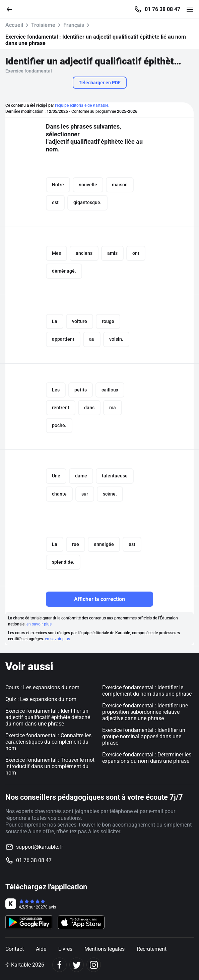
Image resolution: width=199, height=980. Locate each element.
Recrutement (152, 949)
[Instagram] (94, 965)
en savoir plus (39, 624)
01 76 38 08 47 (162, 9)
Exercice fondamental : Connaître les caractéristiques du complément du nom (48, 742)
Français (74, 25)
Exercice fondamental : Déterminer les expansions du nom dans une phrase (147, 758)
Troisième (43, 25)
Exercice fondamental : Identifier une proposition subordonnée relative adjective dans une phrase (145, 712)
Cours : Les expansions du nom (42, 687)
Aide (41, 949)
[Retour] (12, 9)
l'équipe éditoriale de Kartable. (82, 105)
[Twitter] (77, 965)
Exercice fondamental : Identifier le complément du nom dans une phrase (147, 691)
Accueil (14, 25)
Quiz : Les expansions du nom (41, 699)
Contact (15, 949)
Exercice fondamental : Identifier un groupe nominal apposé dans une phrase (144, 736)
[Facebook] (59, 965)
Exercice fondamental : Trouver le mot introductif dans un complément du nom (50, 766)
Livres (65, 949)
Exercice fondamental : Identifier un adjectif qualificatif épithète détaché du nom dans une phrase (48, 717)
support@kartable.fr (40, 847)
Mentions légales (105, 949)
